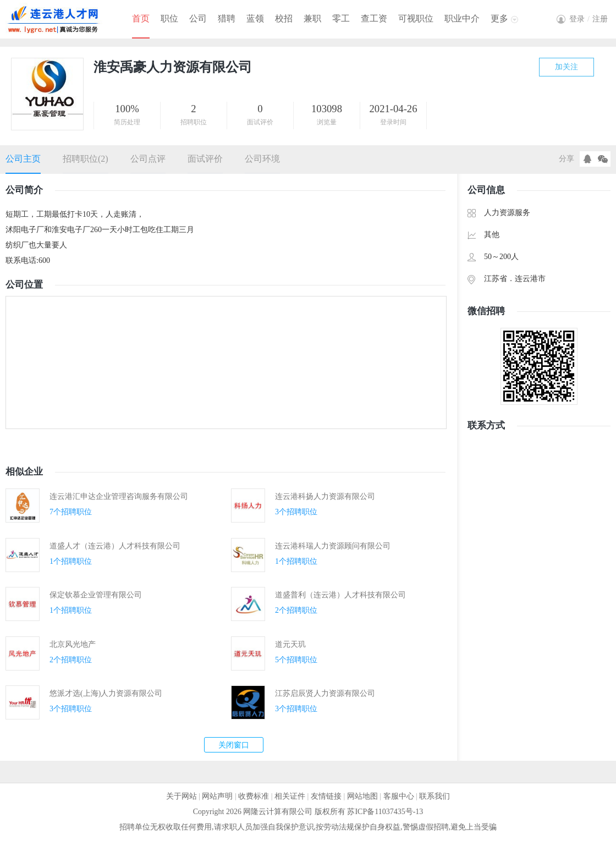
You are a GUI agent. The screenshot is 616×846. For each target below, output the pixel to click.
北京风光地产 (73, 644)
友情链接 (326, 796)
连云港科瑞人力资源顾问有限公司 (333, 546)
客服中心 (399, 796)
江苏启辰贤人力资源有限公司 (325, 693)
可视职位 (416, 18)
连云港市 (530, 279)
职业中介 (462, 18)
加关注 (566, 67)
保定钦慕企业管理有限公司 (96, 595)
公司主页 (23, 159)
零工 (341, 18)
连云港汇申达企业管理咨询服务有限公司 (119, 496)
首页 (141, 18)
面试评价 (205, 159)
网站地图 (362, 796)
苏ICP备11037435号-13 (385, 812)
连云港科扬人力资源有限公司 (325, 496)
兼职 (312, 18)
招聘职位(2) (86, 159)
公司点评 (148, 159)
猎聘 (227, 18)
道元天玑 (290, 644)
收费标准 (254, 796)
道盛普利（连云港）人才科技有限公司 (340, 595)
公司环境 (262, 159)
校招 (284, 18)
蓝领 (255, 18)
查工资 (374, 18)
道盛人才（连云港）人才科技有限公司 (115, 546)
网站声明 (217, 796)
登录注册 (588, 19)
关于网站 (182, 796)
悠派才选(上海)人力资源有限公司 (106, 693)
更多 (499, 18)
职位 (169, 18)
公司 (198, 18)
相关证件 (290, 796)
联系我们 (435, 796)
